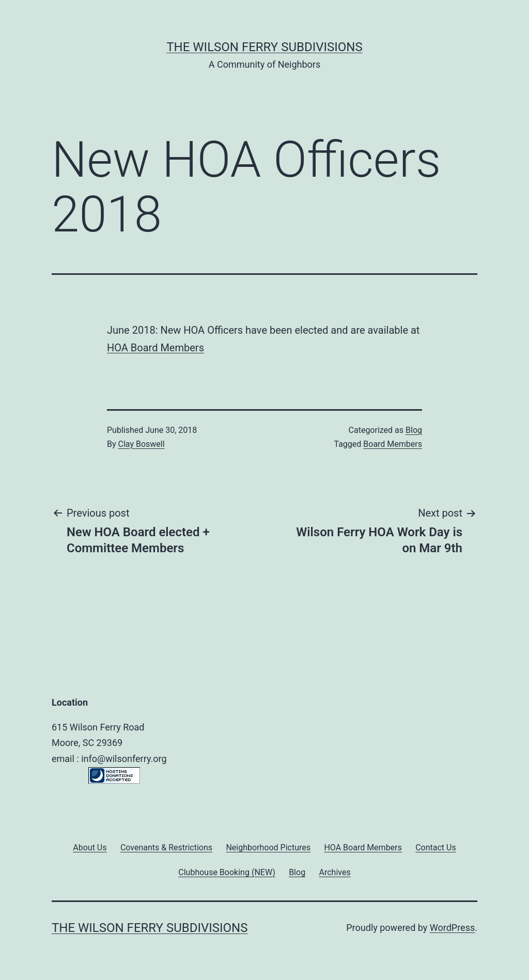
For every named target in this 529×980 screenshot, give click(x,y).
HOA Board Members (155, 348)
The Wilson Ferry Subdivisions (264, 47)
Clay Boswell (142, 444)
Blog (414, 430)
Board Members (393, 444)
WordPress (452, 928)
